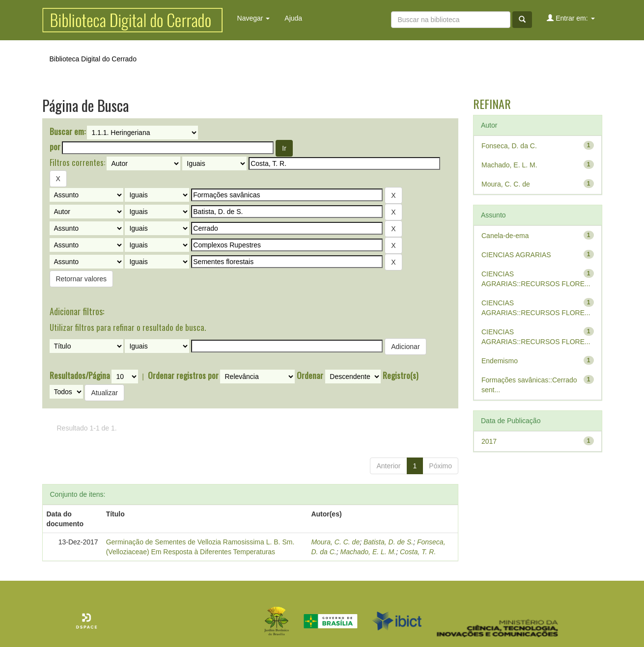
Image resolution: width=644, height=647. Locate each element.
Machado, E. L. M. (368, 552)
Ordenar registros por (183, 376)
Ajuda (293, 18)
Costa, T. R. (418, 552)
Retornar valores (82, 279)
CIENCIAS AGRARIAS (516, 255)
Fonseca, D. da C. (509, 146)
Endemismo (500, 361)
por (55, 147)
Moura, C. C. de (335, 542)
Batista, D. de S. (388, 542)
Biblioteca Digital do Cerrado (93, 59)
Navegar (254, 18)
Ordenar (310, 376)
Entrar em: (571, 18)
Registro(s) (400, 376)
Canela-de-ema (505, 236)
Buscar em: (68, 132)
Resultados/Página (80, 376)
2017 (489, 441)
